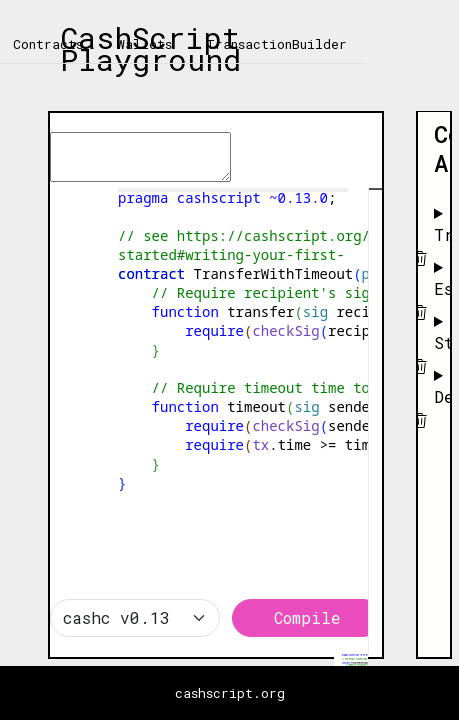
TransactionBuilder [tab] (276, 44)
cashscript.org (230, 693)
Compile (307, 617)
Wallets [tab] (144, 44)
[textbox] (216, 122)
